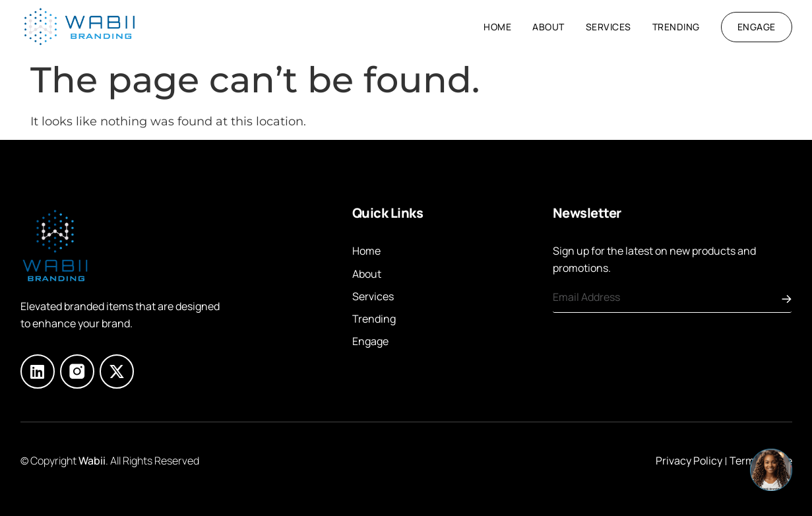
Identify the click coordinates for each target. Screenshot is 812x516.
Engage (370, 341)
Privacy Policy (689, 461)
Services (609, 27)
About (548, 27)
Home (497, 27)
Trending (676, 27)
